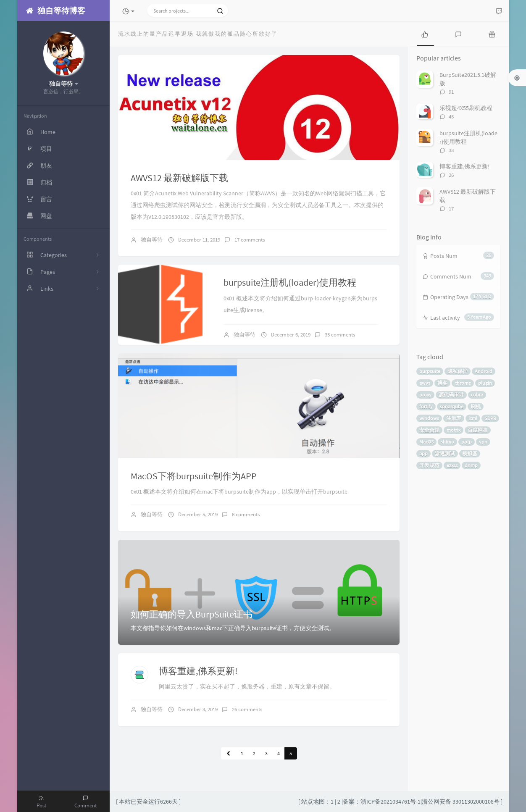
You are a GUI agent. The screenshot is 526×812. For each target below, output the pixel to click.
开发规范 (429, 465)
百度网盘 (478, 430)
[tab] (425, 34)
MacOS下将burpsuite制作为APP (194, 476)
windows (429, 418)
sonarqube (452, 406)
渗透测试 (445, 453)
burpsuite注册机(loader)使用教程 (290, 282)
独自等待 (152, 240)
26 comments (247, 709)
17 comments (250, 240)
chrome (463, 383)
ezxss (452, 465)
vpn (483, 442)
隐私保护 (458, 371)
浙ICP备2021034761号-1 (391, 801)
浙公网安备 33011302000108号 (461, 801)
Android (484, 371)
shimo (447, 442)
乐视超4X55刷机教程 (466, 108)
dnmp (471, 465)
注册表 (454, 418)
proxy (425, 395)
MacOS (426, 442)
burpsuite (430, 371)
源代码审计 (451, 395)
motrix (454, 430)
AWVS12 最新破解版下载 (179, 178)
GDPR (490, 418)
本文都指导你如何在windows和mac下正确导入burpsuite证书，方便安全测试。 (233, 628)
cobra (477, 395)
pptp (467, 442)
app (423, 453)
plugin (485, 383)
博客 (442, 383)
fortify (426, 406)
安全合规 (429, 430)
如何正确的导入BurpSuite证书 (192, 614)
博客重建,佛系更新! (198, 671)
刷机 (476, 406)
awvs (425, 383)
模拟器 (470, 453)
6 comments (246, 514)
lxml (473, 418)
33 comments (340, 335)
